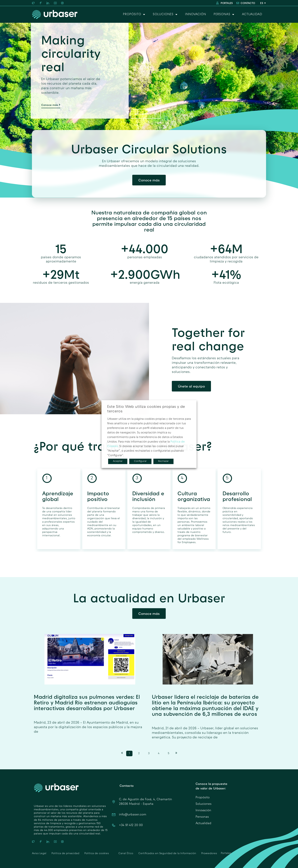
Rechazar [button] (163, 461)
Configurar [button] (140, 461)
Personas (224, 14)
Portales (226, 853)
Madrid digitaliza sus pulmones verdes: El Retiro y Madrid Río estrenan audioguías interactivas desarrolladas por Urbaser (87, 702)
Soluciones (165, 14)
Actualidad (252, 14)
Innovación (196, 14)
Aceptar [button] (118, 461)
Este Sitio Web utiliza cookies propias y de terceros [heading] (146, 409)
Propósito (134, 14)
